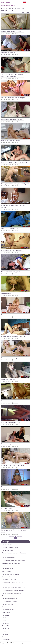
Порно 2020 (6, 623)
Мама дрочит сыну (7, 401)
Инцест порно (6, 571)
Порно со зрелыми (8, 569)
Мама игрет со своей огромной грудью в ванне (14, 531)
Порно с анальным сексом (10, 547)
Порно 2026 (6, 631)
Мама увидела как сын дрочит (10, 272)
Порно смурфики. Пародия (9, 229)
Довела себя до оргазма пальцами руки (13, 336)
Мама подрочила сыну (8, 379)
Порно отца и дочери (9, 637)
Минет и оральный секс (9, 585)
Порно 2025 (6, 629)
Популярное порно (8, 5)
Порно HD (5, 634)
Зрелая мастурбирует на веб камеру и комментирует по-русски (13, 75)
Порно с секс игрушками (10, 599)
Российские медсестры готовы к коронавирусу (15, 487)
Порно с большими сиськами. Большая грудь (14, 554)
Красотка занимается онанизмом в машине (15, 162)
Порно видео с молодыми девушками (14, 588)
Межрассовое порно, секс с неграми (13, 582)
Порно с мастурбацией (9, 580)
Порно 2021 (6, 626)
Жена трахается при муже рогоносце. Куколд (15, 184)
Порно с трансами (8, 607)
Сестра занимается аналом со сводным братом (13, 206)
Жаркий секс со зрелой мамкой (11, 141)
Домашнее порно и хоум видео (12, 563)
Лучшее (27, 12)
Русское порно (7, 596)
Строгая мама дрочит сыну (9, 444)
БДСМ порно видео (8, 550)
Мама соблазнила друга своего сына (12, 465)
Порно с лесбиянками (9, 577)
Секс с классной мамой (8, 53)
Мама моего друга (7, 293)
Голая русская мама (7, 509)
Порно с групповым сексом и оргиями (14, 560)
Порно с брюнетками (9, 558)
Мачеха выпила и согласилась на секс (13, 315)
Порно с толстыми (8, 604)
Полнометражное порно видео (11, 593)
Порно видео (6, 2)
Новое (23, 12)
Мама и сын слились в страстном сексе (13, 358)
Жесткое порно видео (9, 566)
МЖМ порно (6, 612)
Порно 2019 (6, 620)
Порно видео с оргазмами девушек (13, 590)
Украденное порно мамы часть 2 (11, 422)
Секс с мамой (6, 640)
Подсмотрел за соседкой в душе (11, 31)
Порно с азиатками (8, 545)
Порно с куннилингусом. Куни (11, 574)
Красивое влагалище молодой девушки (13, 98)
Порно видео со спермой (10, 601)
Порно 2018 (6, 618)
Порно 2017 (6, 615)
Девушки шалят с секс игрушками (12, 250)
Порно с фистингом (8, 610)
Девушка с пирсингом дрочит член (12, 119)
